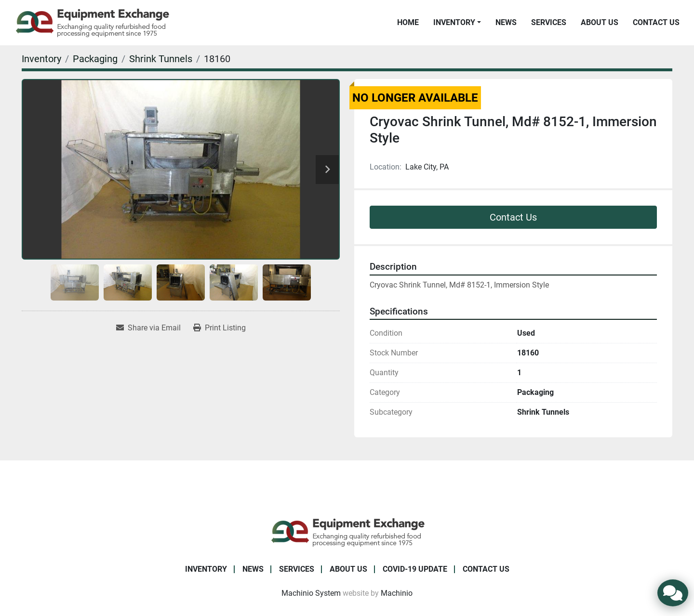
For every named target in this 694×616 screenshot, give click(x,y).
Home (408, 22)
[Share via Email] (148, 328)
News (506, 22)
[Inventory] (41, 59)
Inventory (454, 22)
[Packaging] (95, 59)
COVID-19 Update (415, 569)
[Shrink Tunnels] (161, 59)
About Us (600, 22)
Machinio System (311, 593)
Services (549, 22)
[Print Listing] (220, 328)
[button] (457, 23)
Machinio (397, 593)
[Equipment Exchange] (347, 531)
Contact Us (656, 22)
